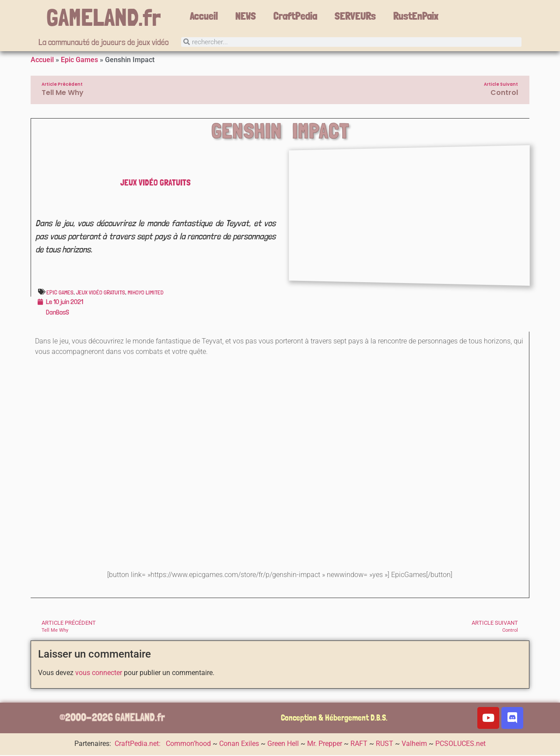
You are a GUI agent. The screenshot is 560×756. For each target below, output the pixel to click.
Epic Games (79, 61)
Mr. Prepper (325, 744)
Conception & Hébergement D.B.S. (334, 719)
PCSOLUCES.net (460, 744)
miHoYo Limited (146, 293)
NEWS (246, 16)
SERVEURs (355, 16)
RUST (385, 744)
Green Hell (283, 744)
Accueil (204, 16)
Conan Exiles (239, 744)
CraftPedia (295, 16)
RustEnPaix (416, 16)
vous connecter (99, 674)
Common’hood (188, 744)
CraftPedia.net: (138, 744)
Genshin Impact (280, 132)
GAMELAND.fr (104, 17)
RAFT (359, 744)
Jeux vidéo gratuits (156, 183)
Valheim (414, 744)
